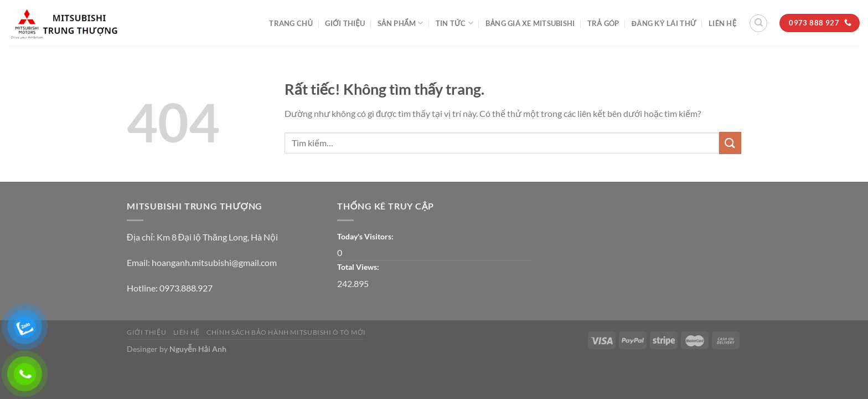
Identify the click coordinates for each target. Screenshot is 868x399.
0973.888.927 (186, 288)
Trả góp (603, 23)
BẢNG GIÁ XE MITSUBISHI (530, 23)
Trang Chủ (291, 23)
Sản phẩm (401, 23)
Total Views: (359, 267)
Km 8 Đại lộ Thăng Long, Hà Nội (217, 237)
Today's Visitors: (366, 236)
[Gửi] (730, 143)
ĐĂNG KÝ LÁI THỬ (664, 23)
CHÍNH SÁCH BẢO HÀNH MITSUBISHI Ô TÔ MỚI (286, 332)
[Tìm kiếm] (758, 23)
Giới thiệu (345, 23)
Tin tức (454, 23)
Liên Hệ (722, 23)
